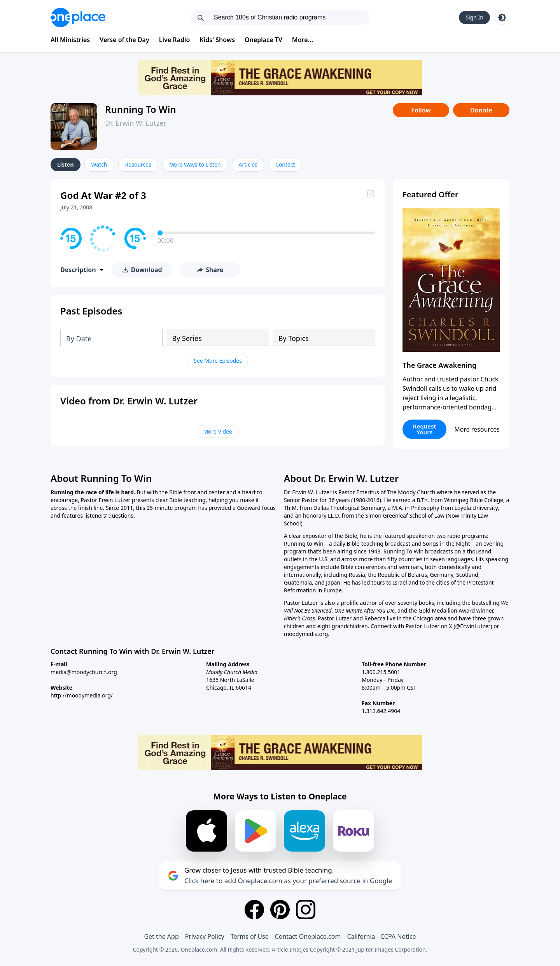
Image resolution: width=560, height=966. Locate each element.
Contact (285, 164)
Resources (138, 164)
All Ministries (70, 40)
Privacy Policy (205, 936)
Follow (421, 110)
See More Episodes (218, 361)
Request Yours (425, 429)
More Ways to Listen (195, 164)
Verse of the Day (124, 40)
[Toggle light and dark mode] (502, 18)
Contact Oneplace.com (308, 936)
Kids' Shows (217, 40)
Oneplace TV (263, 40)
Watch (99, 164)
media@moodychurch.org (84, 672)
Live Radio (175, 40)
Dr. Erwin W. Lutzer (136, 123)
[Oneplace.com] (78, 18)
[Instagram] (306, 910)
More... (303, 40)
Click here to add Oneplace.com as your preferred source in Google (288, 881)
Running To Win (141, 109)
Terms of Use (250, 936)
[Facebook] (254, 910)
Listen (66, 164)
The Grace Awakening (439, 365)
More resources (477, 429)
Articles (248, 164)
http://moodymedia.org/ (82, 695)
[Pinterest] (280, 910)
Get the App (161, 936)
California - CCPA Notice (381, 936)
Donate (481, 110)
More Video (218, 431)
